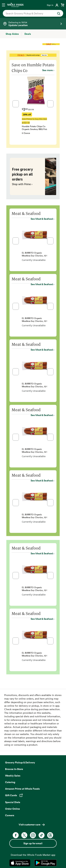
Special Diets (13, 802)
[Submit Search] (59, 13)
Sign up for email (33, 843)
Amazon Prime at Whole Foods (22, 789)
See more (48, 70)
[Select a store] (33, 24)
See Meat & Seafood (42, 219)
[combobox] (30, 13)
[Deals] (28, 34)
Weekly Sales (13, 776)
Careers (10, 815)
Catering (10, 782)
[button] (16, 104)
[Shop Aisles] (12, 34)
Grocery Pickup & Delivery (20, 762)
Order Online (12, 809)
